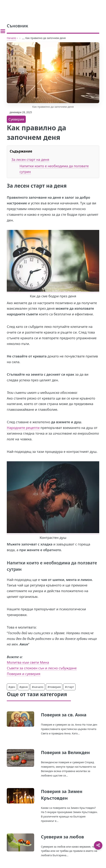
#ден (12, 687)
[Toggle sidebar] (3, 31)
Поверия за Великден (65, 752)
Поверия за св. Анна (64, 715)
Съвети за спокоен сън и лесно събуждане (42, 668)
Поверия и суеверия (23, 674)
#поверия (54, 687)
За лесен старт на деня (30, 159)
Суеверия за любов (62, 837)
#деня (24, 687)
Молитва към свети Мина (28, 662)
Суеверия (16, 119)
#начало (38, 687)
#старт (69, 687)
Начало (11, 38)
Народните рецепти (23, 428)
